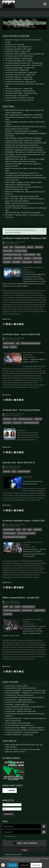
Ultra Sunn (38, 262)
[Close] (44, 230)
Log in (25, 850)
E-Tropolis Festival (20, 251)
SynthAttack (16, 262)
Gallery (18, 607)
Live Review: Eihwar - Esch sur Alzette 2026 (21, 334)
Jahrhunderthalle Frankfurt (26, 533)
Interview (7, 471)
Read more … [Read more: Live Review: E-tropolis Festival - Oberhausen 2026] (7, 319)
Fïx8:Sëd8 (7, 262)
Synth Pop (38, 419)
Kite (39, 255)
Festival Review (20, 247)
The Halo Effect (27, 610)
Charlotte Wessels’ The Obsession (15, 537)
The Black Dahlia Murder (12, 610)
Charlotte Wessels (9, 533)
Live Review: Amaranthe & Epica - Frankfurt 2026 (24, 521)
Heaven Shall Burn (28, 607)
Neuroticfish (18, 258)
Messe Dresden (40, 610)
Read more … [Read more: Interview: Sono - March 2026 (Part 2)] (7, 505)
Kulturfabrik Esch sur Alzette (31, 343)
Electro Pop (17, 423)
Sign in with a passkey (25, 843)
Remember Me (10, 837)
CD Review (7, 419)
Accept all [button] (12, 865)
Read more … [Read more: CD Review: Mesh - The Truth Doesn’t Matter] (7, 447)
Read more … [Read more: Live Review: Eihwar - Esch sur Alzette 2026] (7, 395)
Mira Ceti (13, 347)
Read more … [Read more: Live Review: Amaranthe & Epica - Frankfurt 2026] (7, 582)
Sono (14, 471)
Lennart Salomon (24, 471)
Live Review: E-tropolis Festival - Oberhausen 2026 (24, 238)
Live (11, 247)
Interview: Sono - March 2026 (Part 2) (19, 463)
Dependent (7, 423)
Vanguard (28, 258)
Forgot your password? (13, 854)
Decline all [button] (24, 865)
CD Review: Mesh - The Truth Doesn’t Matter (22, 410)
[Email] (12, 809)
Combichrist (8, 258)
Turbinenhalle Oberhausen (12, 255)
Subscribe (8, 814)
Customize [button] (36, 865)
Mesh (15, 419)
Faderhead (39, 247)
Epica (30, 530)
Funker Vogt (37, 258)
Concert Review (9, 343)
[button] (4, 324)
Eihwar (6, 347)
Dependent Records (26, 419)
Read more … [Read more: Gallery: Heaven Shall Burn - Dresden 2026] (7, 666)
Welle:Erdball (8, 251)
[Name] (12, 805)
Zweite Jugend (27, 262)
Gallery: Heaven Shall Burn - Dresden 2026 (21, 598)
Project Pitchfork (29, 255)
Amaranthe (37, 530)
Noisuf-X (30, 247)
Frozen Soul (8, 614)
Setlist (6, 247)
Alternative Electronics (31, 423)
